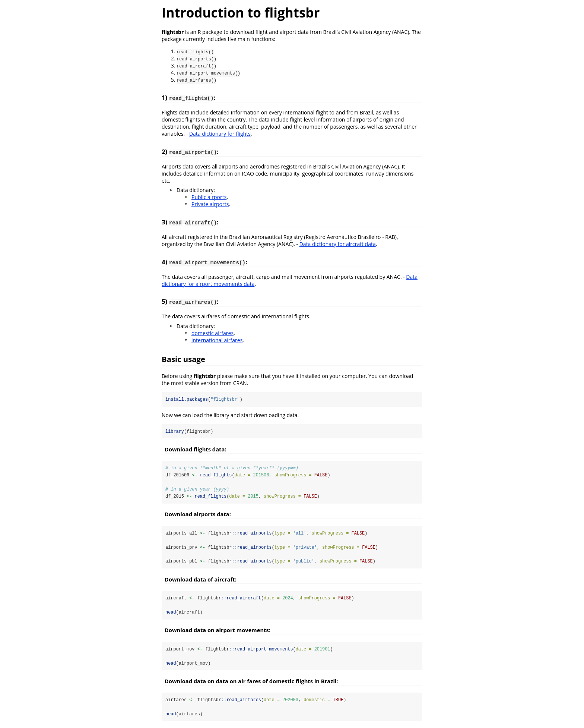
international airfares (217, 340)
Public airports (209, 197)
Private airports (210, 204)
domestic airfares (212, 333)
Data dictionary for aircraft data (338, 244)
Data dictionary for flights (220, 134)
